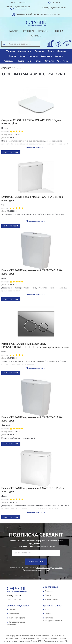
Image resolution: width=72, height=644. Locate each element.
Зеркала (59, 56)
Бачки (23, 56)
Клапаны (33, 56)
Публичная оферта (17, 618)
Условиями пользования (33, 570)
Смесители (46, 56)
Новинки (58, 31)
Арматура (9, 61)
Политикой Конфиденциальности (50, 568)
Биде (30, 61)
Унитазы (10, 51)
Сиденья (62, 51)
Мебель (21, 61)
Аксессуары (63, 61)
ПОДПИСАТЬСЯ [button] (36, 562)
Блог (47, 610)
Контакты (36, 36)
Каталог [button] (13, 31)
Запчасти (49, 61)
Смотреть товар (11, 152)
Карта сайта (14, 614)
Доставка (49, 591)
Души (39, 61)
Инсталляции (25, 51)
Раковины (39, 51)
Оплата (48, 595)
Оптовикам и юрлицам (35, 31)
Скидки (48, 614)
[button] (18, 9)
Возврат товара (51, 599)
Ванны (51, 51)
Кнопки (13, 56)
